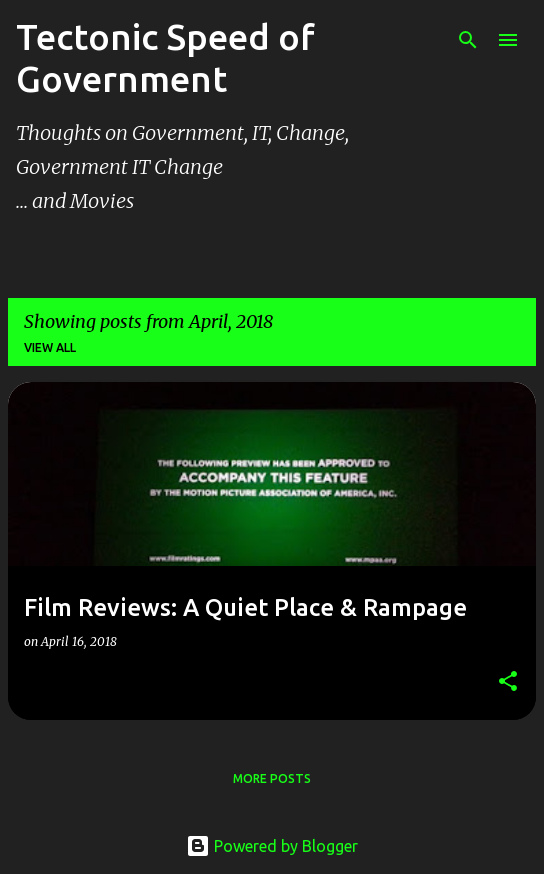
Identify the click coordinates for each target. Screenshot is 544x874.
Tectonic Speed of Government (165, 57)
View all (50, 347)
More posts (272, 778)
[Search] (468, 40)
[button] (508, 682)
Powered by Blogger (272, 846)
